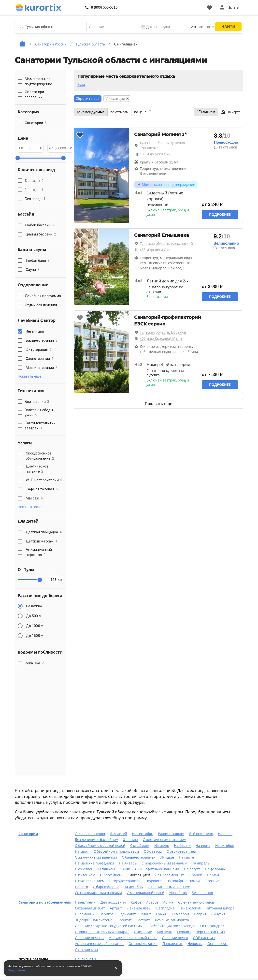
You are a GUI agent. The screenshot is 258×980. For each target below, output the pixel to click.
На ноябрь (175, 881)
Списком (206, 112)
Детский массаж (42, 541)
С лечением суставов (196, 902)
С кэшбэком (140, 846)
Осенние (212, 881)
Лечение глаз (86, 950)
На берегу (182, 846)
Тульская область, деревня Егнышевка (162, 145)
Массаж (34, 498)
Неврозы (195, 944)
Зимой (194, 881)
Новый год (178, 893)
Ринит (146, 914)
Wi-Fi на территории (44, 480)
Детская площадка (44, 532)
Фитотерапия (39, 350)
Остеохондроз (212, 926)
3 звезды (131, 840)
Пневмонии (85, 914)
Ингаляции (36, 331)
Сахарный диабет (90, 908)
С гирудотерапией (125, 881)
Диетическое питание (37, 469)
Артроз (152, 902)
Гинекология (190, 908)
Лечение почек (175, 938)
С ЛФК (125, 869)
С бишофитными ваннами (157, 869)
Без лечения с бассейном (97, 840)
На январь (128, 863)
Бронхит (125, 920)
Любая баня (38, 261)
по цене (143, 112)
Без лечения (202, 893)
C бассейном (111, 875)
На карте (231, 112)
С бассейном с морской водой (100, 846)
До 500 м (34, 616)
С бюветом (153, 851)
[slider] (18, 158)
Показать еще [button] (29, 376)
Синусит (218, 914)
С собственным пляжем (95, 869)
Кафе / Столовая (42, 489)
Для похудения (113, 902)
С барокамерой (106, 887)
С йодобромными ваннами (164, 863)
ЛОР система (204, 938)
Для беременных (169, 875)
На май (213, 875)
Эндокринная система (94, 920)
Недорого (153, 881)
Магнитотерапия (42, 368)
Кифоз (136, 902)
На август (192, 869)
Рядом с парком (171, 834)
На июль (225, 834)
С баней (195, 875)
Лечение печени (89, 938)
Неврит (200, 914)
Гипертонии (85, 902)
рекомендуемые (91, 112)
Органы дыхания (143, 944)
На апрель (201, 863)
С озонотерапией (181, 851)
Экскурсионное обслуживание (40, 456)
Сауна (33, 270)
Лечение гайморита (172, 920)
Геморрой (181, 914)
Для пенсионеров (90, 834)
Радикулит (127, 914)
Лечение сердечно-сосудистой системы (109, 926)
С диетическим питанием (165, 840)
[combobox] (112, 27)
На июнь (162, 846)
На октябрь (225, 846)
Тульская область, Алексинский (166, 244)
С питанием (85, 875)
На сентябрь (143, 834)
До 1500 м (35, 636)
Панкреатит (172, 944)
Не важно (34, 606)
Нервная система (210, 932)
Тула (81, 85)
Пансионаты (86, 959)
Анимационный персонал (39, 552)
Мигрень (164, 932)
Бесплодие (165, 908)
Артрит (116, 908)
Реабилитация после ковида (171, 926)
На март (82, 851)
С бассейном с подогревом (116, 851)
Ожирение (143, 932)
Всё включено (201, 834)
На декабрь (133, 887)
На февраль (215, 869)
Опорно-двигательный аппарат (102, 932)
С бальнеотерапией (139, 857)
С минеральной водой (146, 893)
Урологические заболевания (99, 944)
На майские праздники (94, 863)
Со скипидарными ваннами (98, 893)
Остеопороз (217, 944)
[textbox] (112, 27)
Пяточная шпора (220, 908)
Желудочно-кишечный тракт (133, 938)
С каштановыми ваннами (169, 887)
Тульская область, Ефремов (163, 332)
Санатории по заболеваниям (45, 902)
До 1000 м (35, 626)
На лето (81, 887)
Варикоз (107, 914)
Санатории (28, 834)
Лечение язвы (139, 908)
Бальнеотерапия (42, 340)
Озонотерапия (40, 359)
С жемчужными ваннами (96, 857)
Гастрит (143, 920)
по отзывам (119, 112)
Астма (168, 902)
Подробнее (220, 215)
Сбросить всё (88, 99)
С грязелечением (90, 881)
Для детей (118, 834)
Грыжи (162, 914)
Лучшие (167, 857)
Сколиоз (184, 932)
